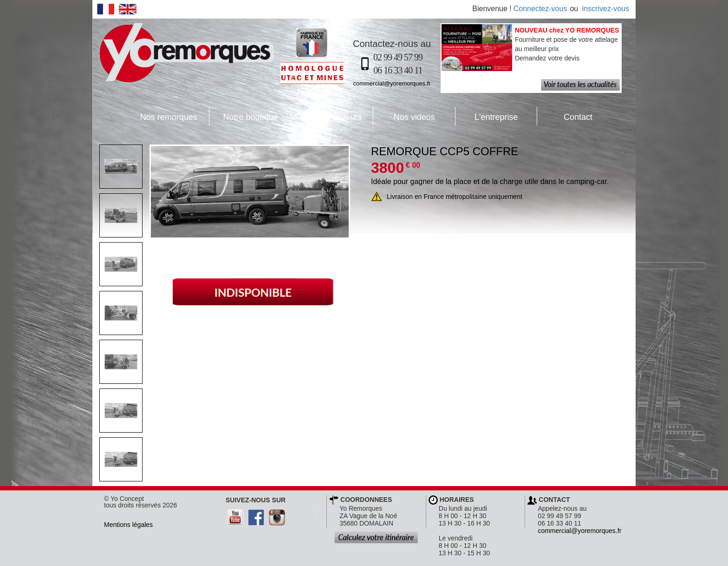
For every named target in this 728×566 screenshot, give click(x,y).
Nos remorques (169, 117)
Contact (565, 116)
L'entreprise (487, 116)
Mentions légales (128, 525)
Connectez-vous (540, 9)
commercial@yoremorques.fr (392, 83)
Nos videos (404, 116)
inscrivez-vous (606, 9)
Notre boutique (244, 116)
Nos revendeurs (327, 116)
